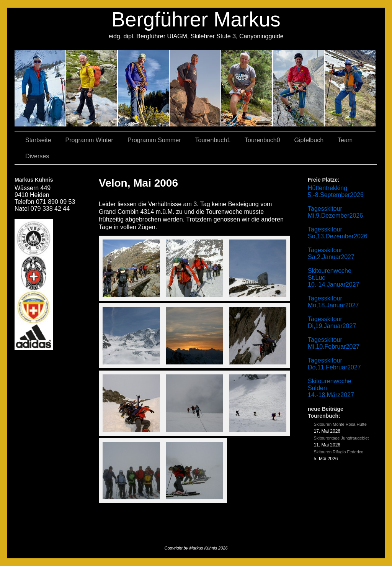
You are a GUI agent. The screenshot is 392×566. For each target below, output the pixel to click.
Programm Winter (89, 140)
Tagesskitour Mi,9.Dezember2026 (335, 212)
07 (144, 88)
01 (247, 88)
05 (299, 88)
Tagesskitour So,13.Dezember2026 (338, 233)
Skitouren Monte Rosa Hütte (340, 424)
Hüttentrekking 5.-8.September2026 (336, 191)
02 (40, 88)
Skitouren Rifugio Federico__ (341, 452)
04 (195, 88)
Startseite (38, 140)
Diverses (37, 156)
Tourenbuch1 (213, 140)
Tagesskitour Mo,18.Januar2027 (333, 302)
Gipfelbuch (309, 140)
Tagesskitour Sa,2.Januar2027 (331, 253)
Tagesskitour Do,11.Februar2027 (334, 364)
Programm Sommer (154, 140)
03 (92, 88)
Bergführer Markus (196, 19)
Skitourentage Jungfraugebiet (341, 438)
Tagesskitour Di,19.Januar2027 (332, 322)
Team (345, 140)
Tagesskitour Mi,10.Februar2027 (334, 343)
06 (350, 88)
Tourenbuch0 (262, 140)
